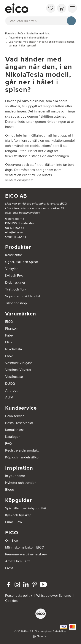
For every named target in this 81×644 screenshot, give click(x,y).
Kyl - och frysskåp (18, 515)
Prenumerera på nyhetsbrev (26, 554)
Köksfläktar (13, 255)
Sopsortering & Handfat (23, 296)
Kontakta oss (15, 430)
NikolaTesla (13, 349)
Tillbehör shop (16, 303)
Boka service (15, 416)
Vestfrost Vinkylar (18, 363)
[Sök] (71, 21)
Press (9, 568)
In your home (15, 476)
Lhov (9, 356)
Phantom (12, 328)
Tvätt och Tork (16, 289)
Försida (10, 34)
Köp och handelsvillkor (22, 457)
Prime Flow (14, 522)
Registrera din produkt (22, 450)
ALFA (9, 397)
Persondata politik (19, 596)
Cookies (11, 601)
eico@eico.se (14, 232)
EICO (9, 322)
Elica (9, 342)
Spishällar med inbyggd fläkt (26, 508)
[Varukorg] (62, 8)
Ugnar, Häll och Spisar (22, 262)
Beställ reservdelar (19, 423)
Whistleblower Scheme (54, 596)
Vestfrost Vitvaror (18, 370)
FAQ (8, 443)
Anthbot (11, 390)
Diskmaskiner (15, 282)
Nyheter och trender (20, 483)
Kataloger (12, 437)
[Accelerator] (25, 8)
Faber (10, 335)
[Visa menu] (72, 8)
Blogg (10, 490)
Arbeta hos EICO (18, 561)
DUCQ (10, 383)
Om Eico (12, 540)
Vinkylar (11, 269)
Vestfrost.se (14, 377)
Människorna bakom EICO (25, 547)
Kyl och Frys (14, 276)
